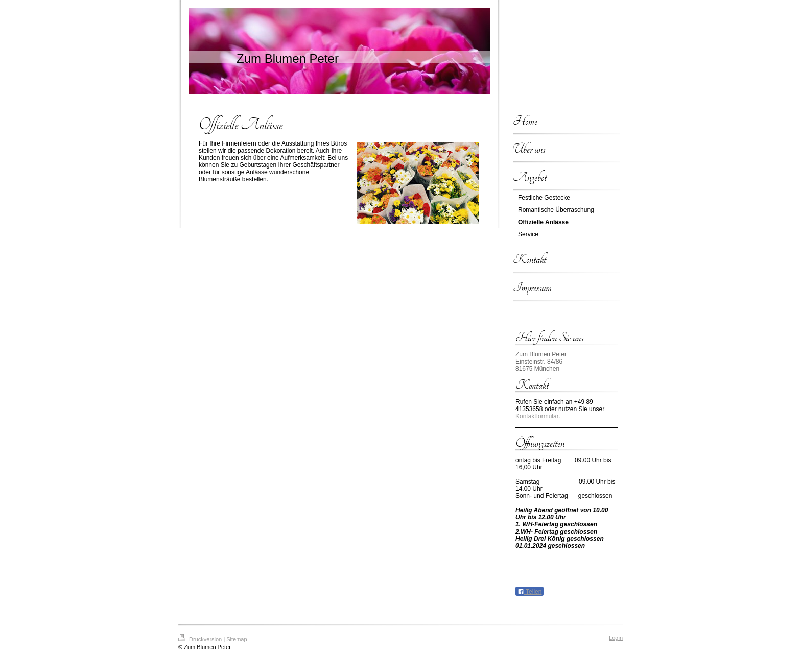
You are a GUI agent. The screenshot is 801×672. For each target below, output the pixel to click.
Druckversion (201, 639)
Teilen (529, 592)
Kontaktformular (537, 416)
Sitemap (237, 639)
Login (616, 638)
